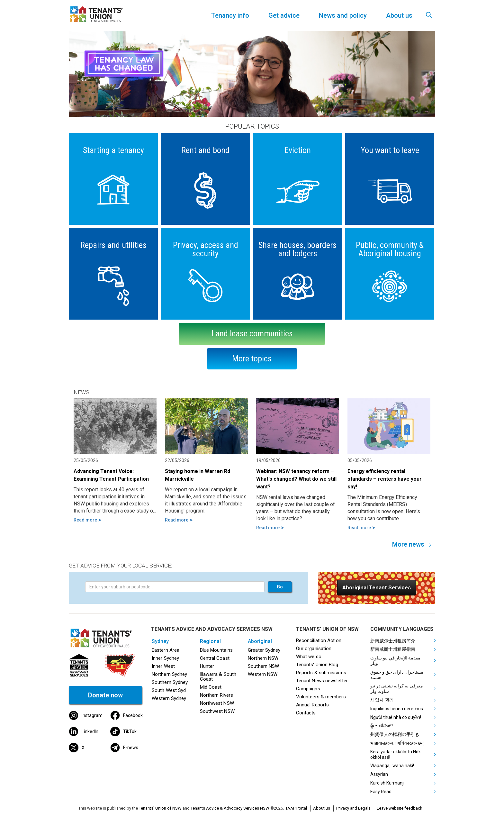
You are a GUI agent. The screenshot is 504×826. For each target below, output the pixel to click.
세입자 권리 (382, 700)
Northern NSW (263, 658)
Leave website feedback (400, 808)
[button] (377, 588)
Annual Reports (312, 705)
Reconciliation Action (319, 640)
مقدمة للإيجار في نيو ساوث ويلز (395, 661)
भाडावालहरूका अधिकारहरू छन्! (397, 743)
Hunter (207, 666)
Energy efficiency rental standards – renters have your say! (385, 479)
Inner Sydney (165, 658)
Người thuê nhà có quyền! (396, 717)
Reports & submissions (321, 673)
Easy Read (381, 792)
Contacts (306, 713)
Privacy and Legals (353, 808)
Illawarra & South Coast (218, 677)
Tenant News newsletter (322, 681)
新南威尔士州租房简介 (393, 641)
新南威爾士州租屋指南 (393, 649)
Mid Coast (211, 687)
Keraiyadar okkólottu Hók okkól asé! (396, 754)
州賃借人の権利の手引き (395, 734)
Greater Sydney (264, 650)
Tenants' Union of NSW (160, 808)
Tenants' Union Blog (317, 665)
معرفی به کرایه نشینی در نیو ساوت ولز (397, 689)
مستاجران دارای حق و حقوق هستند (397, 675)
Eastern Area (166, 650)
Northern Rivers (216, 695)
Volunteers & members (321, 697)
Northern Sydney (169, 674)
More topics (252, 359)
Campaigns (308, 689)
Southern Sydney (170, 682)
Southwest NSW (217, 711)
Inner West (163, 666)
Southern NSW (263, 666)
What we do (309, 657)
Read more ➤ (88, 520)
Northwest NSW (217, 703)
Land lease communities (252, 333)
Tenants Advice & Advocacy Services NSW (230, 808)
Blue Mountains (216, 650)
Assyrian (379, 774)
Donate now (105, 695)
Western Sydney (169, 698)
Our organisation (314, 649)
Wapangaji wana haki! (392, 766)
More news (408, 544)
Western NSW (263, 674)
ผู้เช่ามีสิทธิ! (382, 726)
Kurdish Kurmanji (387, 783)
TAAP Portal (296, 808)
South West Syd (169, 690)
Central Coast (215, 658)
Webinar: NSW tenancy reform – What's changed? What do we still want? (296, 479)
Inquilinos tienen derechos (397, 709)
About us (322, 808)
